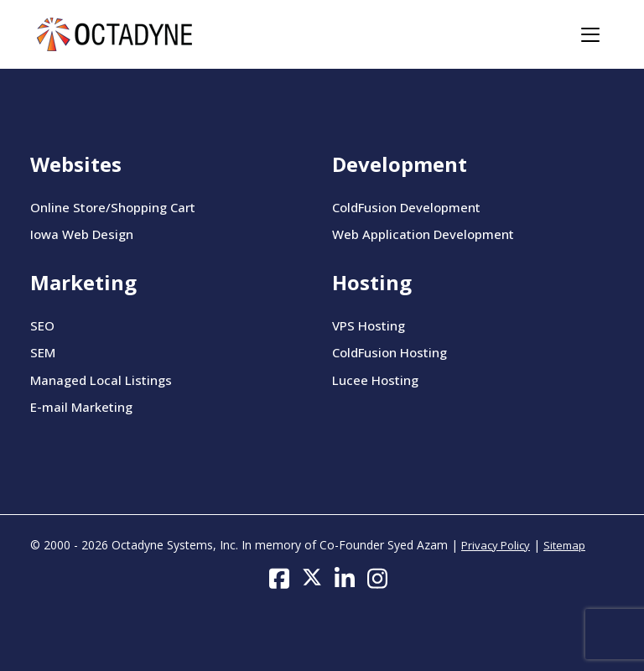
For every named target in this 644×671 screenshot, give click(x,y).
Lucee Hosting (375, 380)
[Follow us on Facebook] (279, 577)
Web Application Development (423, 234)
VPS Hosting (369, 325)
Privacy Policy (496, 545)
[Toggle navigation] (590, 35)
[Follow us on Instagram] (377, 577)
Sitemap (564, 545)
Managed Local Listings (101, 380)
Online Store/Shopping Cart (113, 207)
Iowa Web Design (82, 234)
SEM (43, 352)
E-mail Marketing (81, 407)
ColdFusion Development (406, 207)
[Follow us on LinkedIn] (345, 577)
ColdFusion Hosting (390, 352)
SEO (42, 325)
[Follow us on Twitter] (312, 577)
